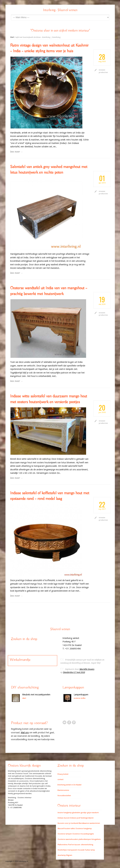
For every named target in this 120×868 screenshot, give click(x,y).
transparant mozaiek (76, 850)
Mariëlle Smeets (87, 669)
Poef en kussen (74, 845)
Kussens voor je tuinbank (68, 823)
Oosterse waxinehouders (68, 839)
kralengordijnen (87, 818)
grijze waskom (93, 813)
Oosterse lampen (65, 834)
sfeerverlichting (87, 845)
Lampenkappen (81, 695)
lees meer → (16, 152)
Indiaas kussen (64, 818)
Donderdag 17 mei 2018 (74, 672)
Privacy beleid (63, 774)
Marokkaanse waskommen (89, 823)
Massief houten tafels (66, 829)
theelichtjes (62, 850)
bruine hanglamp (65, 813)
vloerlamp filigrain (65, 855)
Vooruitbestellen (64, 796)
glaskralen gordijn (79, 813)
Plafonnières (63, 845)
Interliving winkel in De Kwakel (69, 785)
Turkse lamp (90, 850)
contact (60, 779)
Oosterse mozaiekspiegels (83, 834)
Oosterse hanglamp (84, 829)
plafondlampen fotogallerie (90, 839)
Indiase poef (75, 818)
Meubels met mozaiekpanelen (36, 695)
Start (12, 37)
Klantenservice (63, 790)
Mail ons (25, 733)
